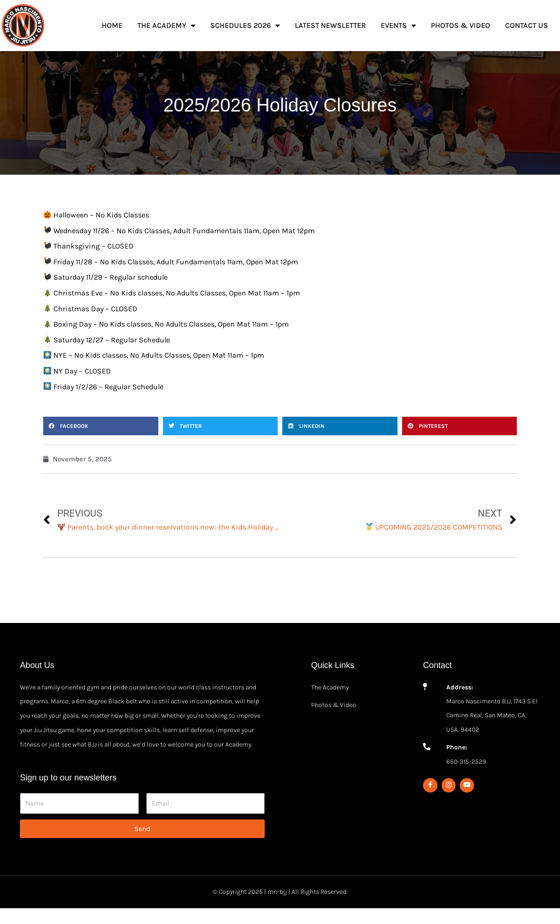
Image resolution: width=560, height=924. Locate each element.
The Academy (166, 26)
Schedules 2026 (245, 26)
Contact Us (527, 25)
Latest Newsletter (330, 25)
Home (112, 25)
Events (398, 26)
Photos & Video (461, 25)
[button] (101, 442)
